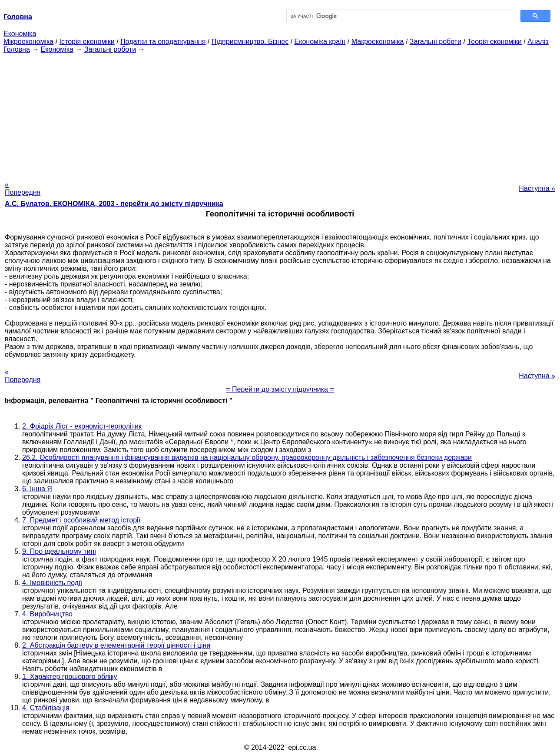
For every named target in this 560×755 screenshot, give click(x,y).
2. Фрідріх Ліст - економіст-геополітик (82, 426)
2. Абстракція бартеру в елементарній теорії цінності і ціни (116, 645)
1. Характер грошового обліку (70, 677)
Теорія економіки (494, 42)
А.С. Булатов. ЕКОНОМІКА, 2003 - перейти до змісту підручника (114, 204)
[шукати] (400, 16)
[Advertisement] (280, 114)
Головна (17, 49)
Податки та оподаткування (163, 42)
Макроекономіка (378, 42)
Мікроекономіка (28, 42)
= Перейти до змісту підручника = (280, 389)
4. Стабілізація (46, 708)
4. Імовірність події (52, 583)
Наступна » (537, 188)
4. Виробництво (47, 614)
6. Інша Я (37, 489)
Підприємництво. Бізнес (250, 42)
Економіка (20, 34)
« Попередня (23, 188)
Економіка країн (320, 42)
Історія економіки (87, 42)
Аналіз (538, 42)
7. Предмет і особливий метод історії (81, 520)
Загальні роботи (436, 42)
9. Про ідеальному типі (59, 551)
